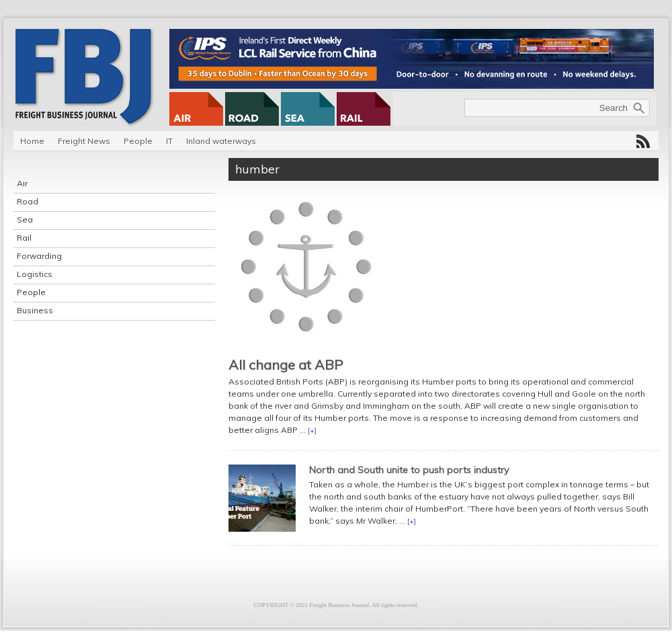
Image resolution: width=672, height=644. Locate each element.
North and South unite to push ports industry (409, 470)
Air (22, 183)
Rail (24, 238)
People (138, 141)
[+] (312, 431)
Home (32, 141)
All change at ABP (286, 365)
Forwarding (39, 256)
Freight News (84, 141)
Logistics (35, 274)
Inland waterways (221, 141)
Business (35, 310)
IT (169, 141)
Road (28, 201)
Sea (25, 219)
